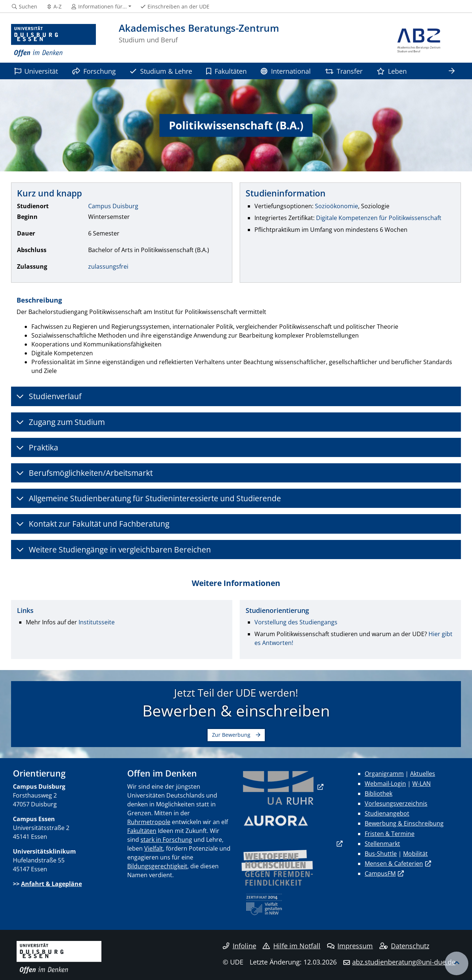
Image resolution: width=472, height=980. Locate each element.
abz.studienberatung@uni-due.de (404, 962)
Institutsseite (97, 622)
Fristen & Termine (390, 834)
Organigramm (384, 774)
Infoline (240, 946)
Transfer (344, 71)
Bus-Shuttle (381, 854)
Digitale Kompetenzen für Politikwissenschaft (379, 218)
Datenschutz (404, 946)
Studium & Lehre (161, 71)
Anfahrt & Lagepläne (51, 884)
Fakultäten (226, 71)
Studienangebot (387, 813)
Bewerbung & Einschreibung (404, 823)
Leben (392, 71)
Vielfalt (154, 848)
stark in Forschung (166, 840)
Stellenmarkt (382, 844)
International (286, 71)
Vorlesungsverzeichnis (396, 803)
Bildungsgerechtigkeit (157, 866)
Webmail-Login (385, 784)
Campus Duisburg (113, 206)
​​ (278, 787)
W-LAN (421, 784)
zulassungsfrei (108, 266)
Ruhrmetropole (149, 822)
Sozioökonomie (336, 206)
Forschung (94, 71)
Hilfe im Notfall (291, 946)
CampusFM (380, 873)
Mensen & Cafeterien (394, 864)
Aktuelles (423, 774)
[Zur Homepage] (53, 41)
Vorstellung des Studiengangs (296, 622)
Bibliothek (379, 794)
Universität (36, 71)
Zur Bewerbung (231, 735)
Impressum (350, 946)
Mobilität (415, 854)
